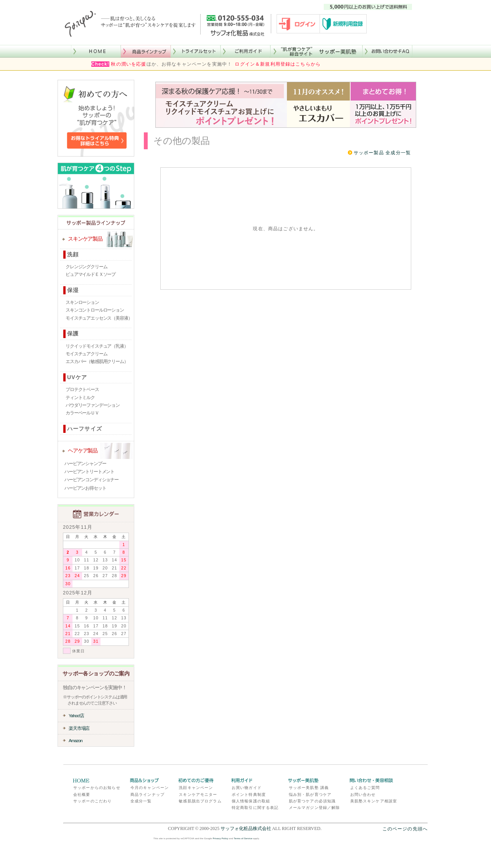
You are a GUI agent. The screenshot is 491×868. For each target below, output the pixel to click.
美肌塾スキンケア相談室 (374, 801)
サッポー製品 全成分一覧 (382, 153)
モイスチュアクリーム (86, 354)
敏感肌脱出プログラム (200, 801)
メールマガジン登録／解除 (315, 808)
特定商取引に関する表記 (255, 808)
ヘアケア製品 (83, 451)
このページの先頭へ (405, 829)
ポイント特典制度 (249, 795)
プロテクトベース (82, 389)
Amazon (76, 740)
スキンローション (82, 302)
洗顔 (73, 254)
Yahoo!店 (76, 715)
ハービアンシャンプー (85, 464)
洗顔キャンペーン (196, 788)
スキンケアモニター (198, 795)
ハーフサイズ (85, 429)
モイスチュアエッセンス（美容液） (99, 318)
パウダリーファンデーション (93, 405)
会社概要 (82, 795)
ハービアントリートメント (89, 472)
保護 (73, 333)
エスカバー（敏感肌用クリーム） (97, 361)
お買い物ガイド (247, 788)
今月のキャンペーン (150, 788)
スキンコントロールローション (95, 310)
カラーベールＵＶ (82, 413)
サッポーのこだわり (92, 801)
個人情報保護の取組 (251, 801)
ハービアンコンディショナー (91, 480)
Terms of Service (243, 838)
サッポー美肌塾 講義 (309, 788)
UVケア (77, 377)
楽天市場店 (79, 728)
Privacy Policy (221, 838)
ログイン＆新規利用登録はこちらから (278, 64)
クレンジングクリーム (86, 267)
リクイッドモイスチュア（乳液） (97, 346)
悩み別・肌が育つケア (310, 795)
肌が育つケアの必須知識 (312, 801)
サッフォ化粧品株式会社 (246, 828)
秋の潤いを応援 (129, 64)
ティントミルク (80, 398)
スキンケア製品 (85, 239)
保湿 (73, 290)
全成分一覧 (141, 801)
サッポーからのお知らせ (97, 788)
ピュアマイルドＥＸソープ (91, 274)
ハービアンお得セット (85, 488)
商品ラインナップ (147, 795)
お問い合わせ (363, 795)
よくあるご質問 (365, 788)
